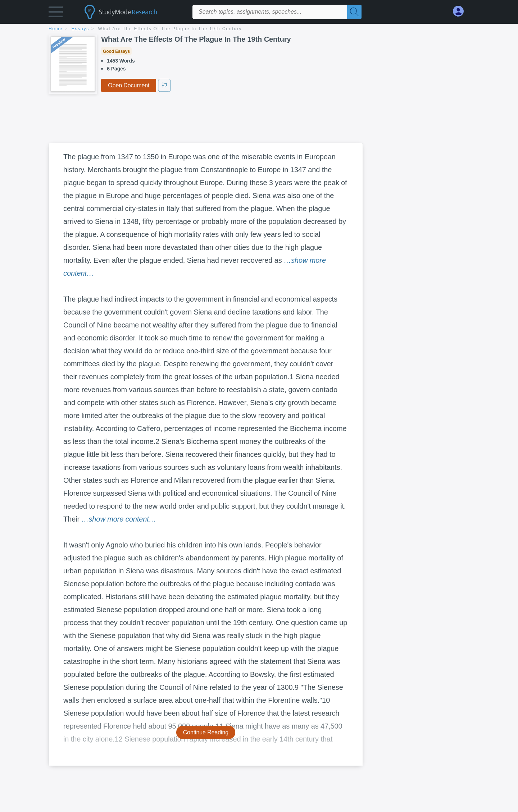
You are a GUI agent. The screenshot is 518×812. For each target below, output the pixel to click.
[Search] (354, 12)
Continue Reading (206, 732)
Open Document (129, 85)
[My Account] (461, 11)
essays (80, 29)
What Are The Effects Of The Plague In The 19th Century (170, 29)
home (56, 29)
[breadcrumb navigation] (259, 29)
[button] (56, 13)
